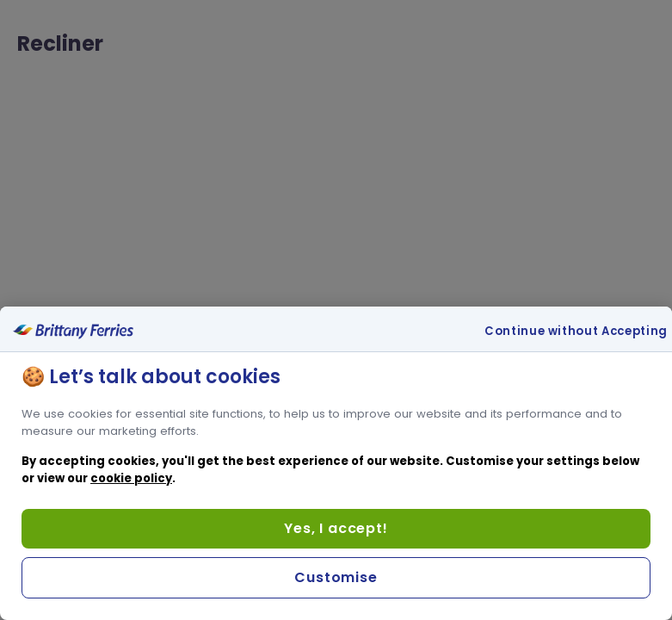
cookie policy (131, 478)
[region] (336, 463)
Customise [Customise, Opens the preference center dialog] (336, 577)
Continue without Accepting (576, 332)
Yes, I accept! (336, 528)
